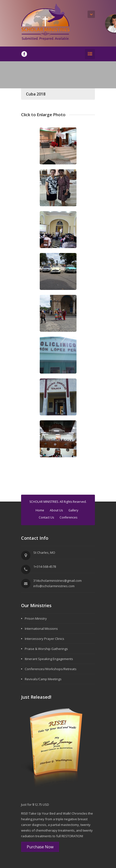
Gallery (73, 510)
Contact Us (46, 517)
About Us (56, 510)
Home (40, 510)
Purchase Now (40, 847)
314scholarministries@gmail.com (58, 581)
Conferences (68, 517)
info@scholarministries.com (54, 586)
